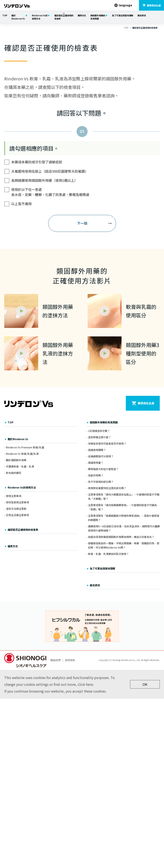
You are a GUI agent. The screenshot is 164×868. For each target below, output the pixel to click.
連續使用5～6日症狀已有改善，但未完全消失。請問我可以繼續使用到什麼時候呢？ (124, 528)
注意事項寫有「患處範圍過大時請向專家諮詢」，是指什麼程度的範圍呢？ (124, 518)
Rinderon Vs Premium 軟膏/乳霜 (25, 447)
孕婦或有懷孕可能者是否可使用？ (107, 443)
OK (145, 684)
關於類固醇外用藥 (16, 460)
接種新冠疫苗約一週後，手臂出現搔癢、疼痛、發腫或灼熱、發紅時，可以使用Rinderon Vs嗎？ (124, 545)
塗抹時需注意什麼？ (100, 437)
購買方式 (82, 15)
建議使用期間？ (97, 450)
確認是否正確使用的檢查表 (64, 17)
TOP (5, 15)
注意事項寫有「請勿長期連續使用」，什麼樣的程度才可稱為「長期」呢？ (122, 507)
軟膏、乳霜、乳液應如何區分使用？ (108, 554)
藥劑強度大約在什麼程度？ (103, 469)
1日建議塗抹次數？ (99, 431)
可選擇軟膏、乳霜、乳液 (20, 466)
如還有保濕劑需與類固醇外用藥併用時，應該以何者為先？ (121, 537)
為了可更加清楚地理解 (123, 15)
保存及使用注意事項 (17, 502)
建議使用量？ (96, 463)
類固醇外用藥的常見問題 (98, 17)
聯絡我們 (56, 660)
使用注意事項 (14, 496)
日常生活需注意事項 (17, 515)
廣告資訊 (142, 15)
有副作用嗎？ (96, 475)
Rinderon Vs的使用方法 (40, 17)
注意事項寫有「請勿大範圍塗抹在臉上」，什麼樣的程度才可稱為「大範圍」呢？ (124, 496)
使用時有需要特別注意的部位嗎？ (107, 488)
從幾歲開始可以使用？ (101, 456)
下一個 (82, 223)
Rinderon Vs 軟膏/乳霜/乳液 (22, 454)
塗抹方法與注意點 (16, 509)
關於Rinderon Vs (18, 17)
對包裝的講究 (14, 473)
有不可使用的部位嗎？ (101, 482)
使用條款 (70, 660)
